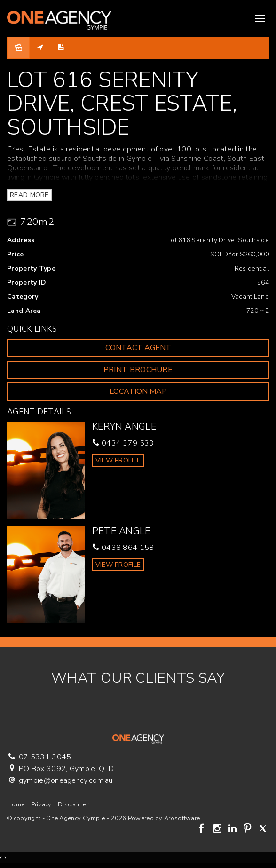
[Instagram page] (218, 829)
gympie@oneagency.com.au (66, 780)
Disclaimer (73, 804)
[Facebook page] (203, 829)
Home (16, 804)
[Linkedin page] (233, 829)
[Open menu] (260, 18)
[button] (138, 370)
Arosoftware (182, 818)
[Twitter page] (263, 829)
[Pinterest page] (249, 829)
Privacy (41, 804)
